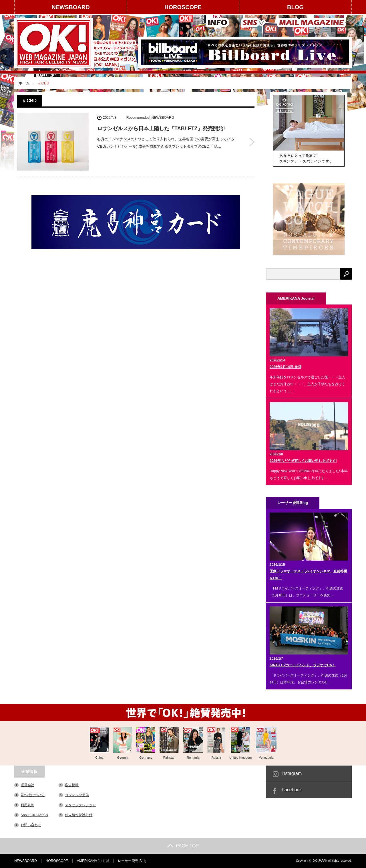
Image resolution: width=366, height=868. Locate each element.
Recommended (138, 118)
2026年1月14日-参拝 (286, 367)
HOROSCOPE (183, 7)
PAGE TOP (183, 846)
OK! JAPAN (320, 861)
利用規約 (27, 805)
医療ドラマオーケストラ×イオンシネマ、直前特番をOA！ (308, 575)
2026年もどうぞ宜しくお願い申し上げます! (303, 461)
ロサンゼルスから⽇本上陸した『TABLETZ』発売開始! (161, 128)
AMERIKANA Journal (93, 861)
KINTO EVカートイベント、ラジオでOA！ (303, 665)
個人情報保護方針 (79, 815)
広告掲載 (72, 785)
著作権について (33, 795)
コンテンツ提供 (77, 795)
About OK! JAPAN (34, 815)
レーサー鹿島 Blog (132, 861)
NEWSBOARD (70, 7)
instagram (292, 773)
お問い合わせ (31, 825)
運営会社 (27, 785)
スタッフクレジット (80, 805)
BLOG (295, 7)
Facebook (292, 790)
